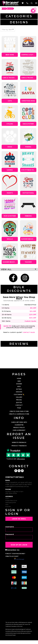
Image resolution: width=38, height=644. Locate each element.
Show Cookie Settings (19, 642)
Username (10, 527)
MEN (19, 381)
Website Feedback (19, 442)
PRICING (19, 400)
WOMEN (19, 384)
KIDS (19, 386)
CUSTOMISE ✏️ (19, 394)
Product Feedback (19, 446)
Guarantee (19, 425)
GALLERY (19, 397)
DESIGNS (19, 392)
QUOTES (19, 402)
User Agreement (19, 430)
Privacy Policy (19, 427)
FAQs (19, 408)
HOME (4, 9)
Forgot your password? (15, 554)
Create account (12, 556)
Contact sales (29, 332)
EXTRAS (19, 389)
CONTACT (19, 405)
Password (10, 534)
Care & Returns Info (19, 422)
